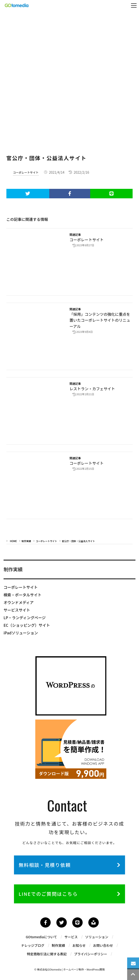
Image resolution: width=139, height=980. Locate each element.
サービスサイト (17, 610)
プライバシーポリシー (91, 955)
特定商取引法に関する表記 (47, 955)
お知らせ (79, 947)
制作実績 (26, 541)
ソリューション (97, 938)
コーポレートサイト (26, 172)
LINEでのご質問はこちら (48, 895)
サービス (71, 938)
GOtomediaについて (41, 938)
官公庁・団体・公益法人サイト (78, 541)
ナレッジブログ (32, 947)
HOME (13, 541)
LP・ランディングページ (25, 618)
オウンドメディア (19, 602)
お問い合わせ (103, 947)
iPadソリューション (21, 633)
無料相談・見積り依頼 (45, 865)
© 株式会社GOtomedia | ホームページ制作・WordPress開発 (69, 971)
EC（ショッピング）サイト (27, 625)
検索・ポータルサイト (22, 595)
